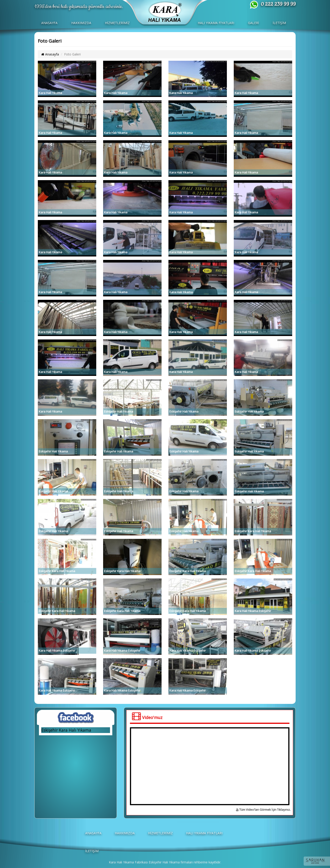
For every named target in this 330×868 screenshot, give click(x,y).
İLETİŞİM (279, 23)
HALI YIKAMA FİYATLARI (216, 23)
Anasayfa (50, 54)
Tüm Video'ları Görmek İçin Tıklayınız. (263, 810)
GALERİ (253, 23)
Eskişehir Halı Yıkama (164, 862)
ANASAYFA (49, 23)
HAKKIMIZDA (81, 23)
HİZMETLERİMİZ (117, 23)
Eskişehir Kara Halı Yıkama (66, 730)
